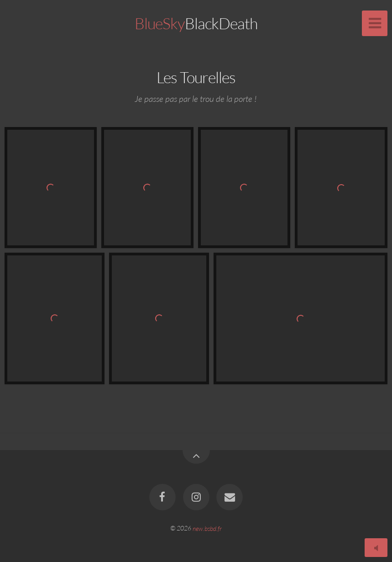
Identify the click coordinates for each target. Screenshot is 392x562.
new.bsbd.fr (207, 528)
